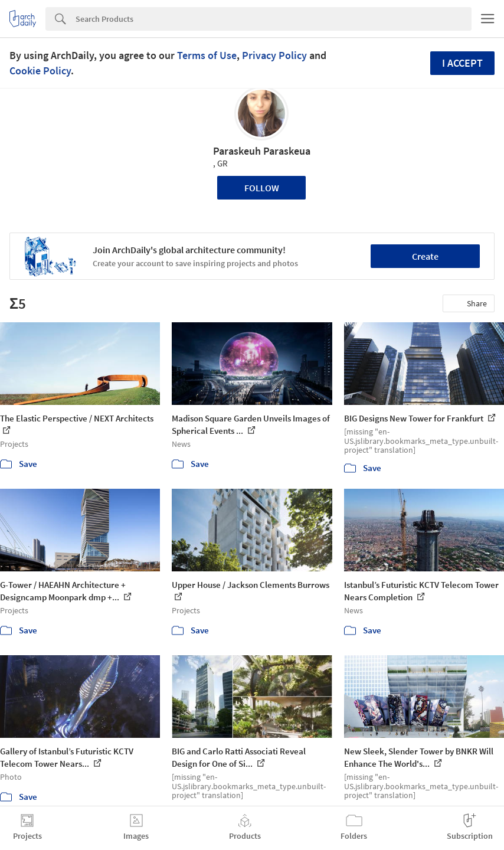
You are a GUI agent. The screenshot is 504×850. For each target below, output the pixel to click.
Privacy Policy (274, 55)
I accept (462, 63)
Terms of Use (207, 55)
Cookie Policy (40, 71)
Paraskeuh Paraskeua (262, 151)
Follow (262, 188)
